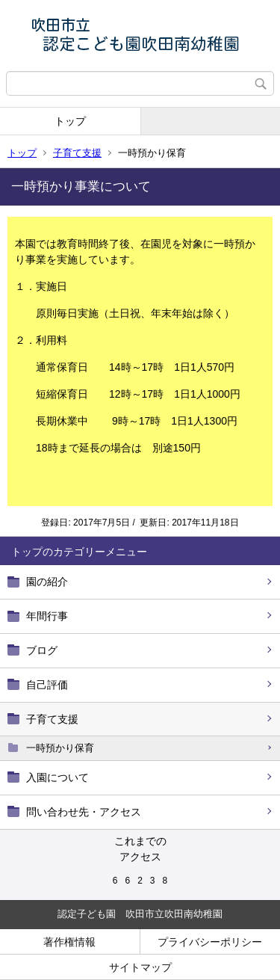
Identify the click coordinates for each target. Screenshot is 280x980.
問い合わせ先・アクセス (84, 812)
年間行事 (47, 616)
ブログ (42, 650)
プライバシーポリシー (210, 942)
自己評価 (47, 685)
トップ (70, 121)
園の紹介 (47, 582)
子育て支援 (77, 153)
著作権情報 (69, 942)
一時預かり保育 (60, 748)
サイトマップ (140, 967)
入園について (57, 777)
